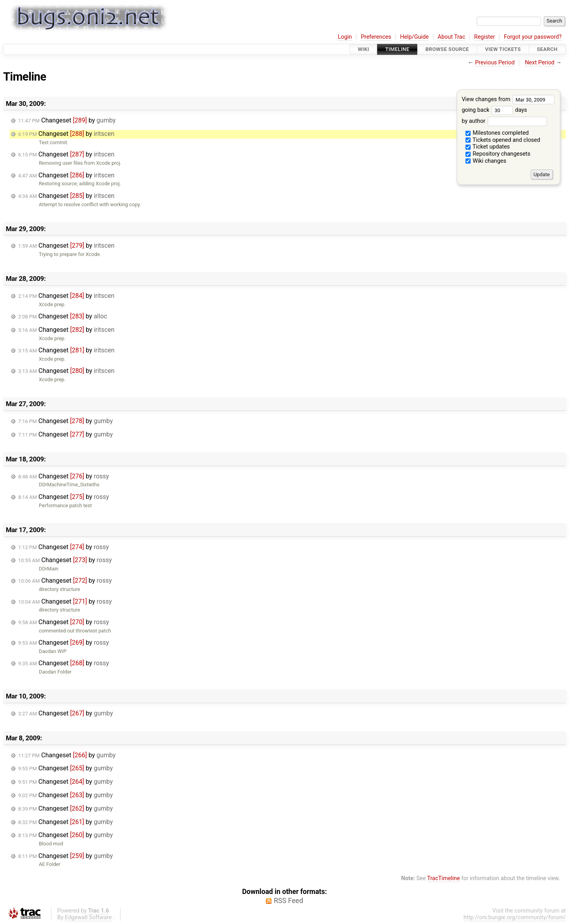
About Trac (452, 37)
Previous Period (495, 63)
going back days (494, 110)
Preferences (376, 37)
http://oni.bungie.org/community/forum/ (515, 917)
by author (504, 121)
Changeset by (67, 120)
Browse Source (447, 49)
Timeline (397, 49)
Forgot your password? (533, 37)
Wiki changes (486, 161)
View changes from (508, 99)
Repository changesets (498, 154)
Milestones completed (497, 133)
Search (547, 49)
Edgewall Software (88, 917)
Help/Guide (415, 37)
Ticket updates (488, 147)
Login (345, 37)
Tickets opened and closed (503, 140)
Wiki (363, 49)
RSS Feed (288, 901)
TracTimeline (444, 878)
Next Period (540, 63)
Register (485, 37)
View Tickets (503, 49)
